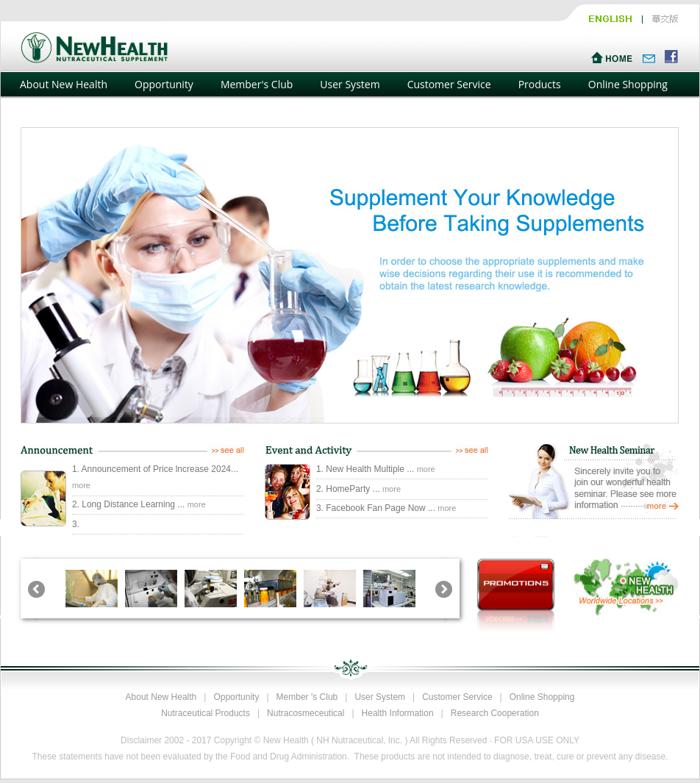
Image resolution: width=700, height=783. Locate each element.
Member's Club (257, 84)
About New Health (64, 84)
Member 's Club (307, 697)
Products (540, 84)
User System (350, 84)
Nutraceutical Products (206, 713)
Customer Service (449, 84)
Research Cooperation (495, 713)
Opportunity (164, 84)
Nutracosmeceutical (306, 713)
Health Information (398, 713)
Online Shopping (628, 84)
